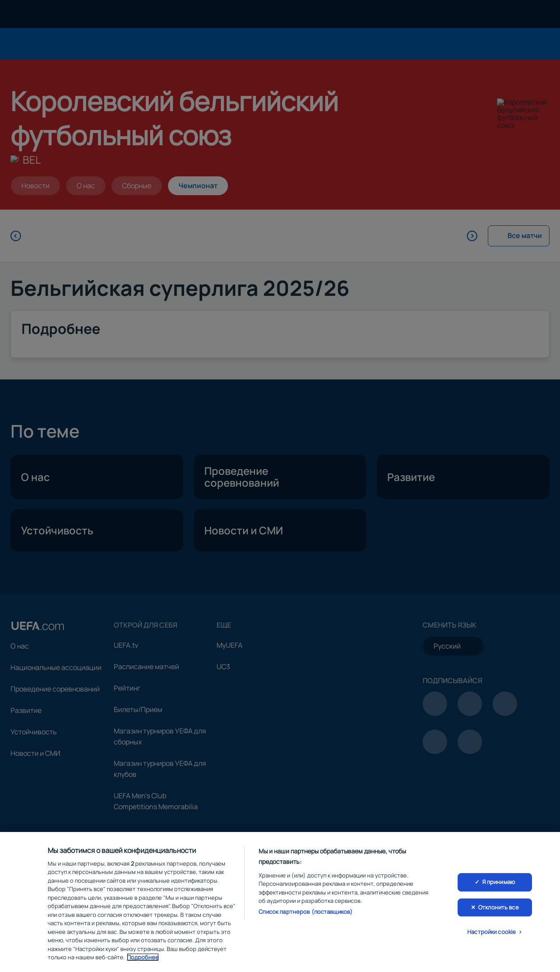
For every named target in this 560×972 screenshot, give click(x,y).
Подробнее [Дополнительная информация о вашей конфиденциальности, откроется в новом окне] (143, 959)
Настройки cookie (492, 934)
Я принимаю (499, 884)
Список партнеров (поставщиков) (306, 913)
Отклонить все (499, 909)
